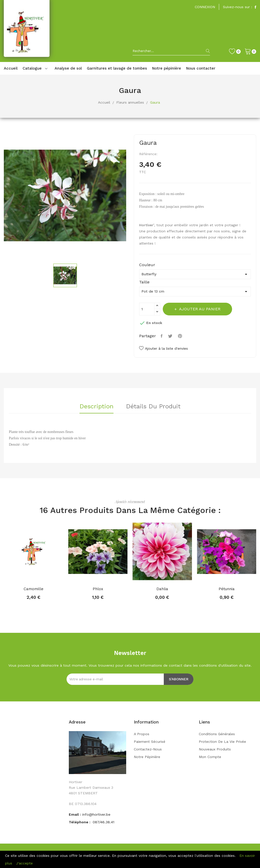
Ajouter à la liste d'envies (164, 348)
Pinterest (182, 336)
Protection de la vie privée (222, 742)
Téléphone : (80, 822)
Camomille (34, 589)
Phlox (98, 589)
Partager (162, 336)
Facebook (255, 7)
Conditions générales (217, 734)
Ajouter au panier (203, 309)
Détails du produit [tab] (155, 407)
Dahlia (162, 589)
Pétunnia (227, 589)
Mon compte (210, 757)
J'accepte (24, 863)
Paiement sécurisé (150, 742)
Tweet (172, 336)
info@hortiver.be (96, 814)
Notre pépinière (147, 757)
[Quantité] (147, 309)
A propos (142, 734)
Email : (75, 814)
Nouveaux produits (215, 749)
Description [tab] (94, 407)
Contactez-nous (148, 749)
